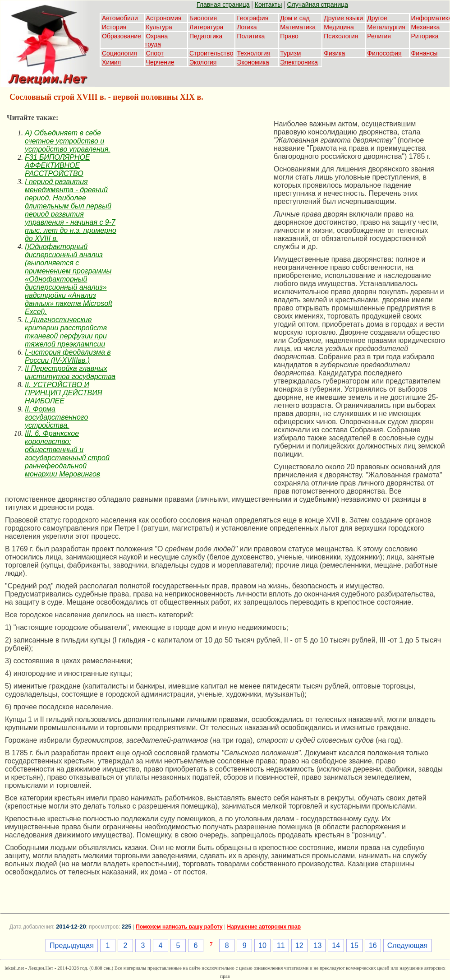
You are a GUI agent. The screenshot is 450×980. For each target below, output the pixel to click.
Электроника (299, 62)
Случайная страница (317, 5)
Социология (119, 53)
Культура (159, 27)
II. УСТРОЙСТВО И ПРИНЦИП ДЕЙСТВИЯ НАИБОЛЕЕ (64, 393)
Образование (122, 36)
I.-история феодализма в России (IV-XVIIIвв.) (68, 356)
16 (373, 945)
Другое (377, 18)
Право (289, 36)
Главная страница (223, 5)
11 (281, 945)
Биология (203, 18)
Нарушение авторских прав (264, 927)
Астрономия (164, 18)
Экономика (253, 62)
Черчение (160, 62)
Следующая (408, 945)
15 (354, 945)
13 (318, 945)
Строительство (211, 53)
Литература (206, 27)
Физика (334, 53)
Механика (426, 27)
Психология (341, 36)
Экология (203, 62)
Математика (298, 27)
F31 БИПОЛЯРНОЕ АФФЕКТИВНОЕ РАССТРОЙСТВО (57, 165)
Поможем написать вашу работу (179, 927)
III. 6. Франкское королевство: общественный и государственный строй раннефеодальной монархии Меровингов (67, 454)
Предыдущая (72, 945)
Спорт (155, 53)
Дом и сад (295, 18)
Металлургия (386, 27)
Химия (111, 62)
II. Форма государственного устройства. (56, 417)
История (114, 27)
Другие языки (343, 18)
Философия (384, 53)
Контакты (268, 5)
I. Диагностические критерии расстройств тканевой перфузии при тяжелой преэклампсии (66, 332)
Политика (251, 36)
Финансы (425, 53)
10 (262, 945)
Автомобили (120, 18)
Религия (379, 36)
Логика (247, 27)
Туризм (290, 53)
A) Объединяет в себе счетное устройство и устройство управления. (68, 141)
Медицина (339, 27)
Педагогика (206, 36)
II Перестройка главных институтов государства (70, 372)
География (253, 18)
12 (299, 945)
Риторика (425, 36)
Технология (253, 53)
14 (336, 945)
